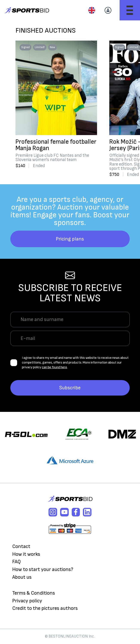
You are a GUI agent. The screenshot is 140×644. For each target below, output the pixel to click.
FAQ (17, 562)
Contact (21, 547)
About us (22, 577)
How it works (26, 554)
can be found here (54, 367)
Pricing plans (70, 239)
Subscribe (70, 388)
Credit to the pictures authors (45, 608)
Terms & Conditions (34, 593)
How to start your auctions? (43, 569)
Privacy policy (27, 601)
